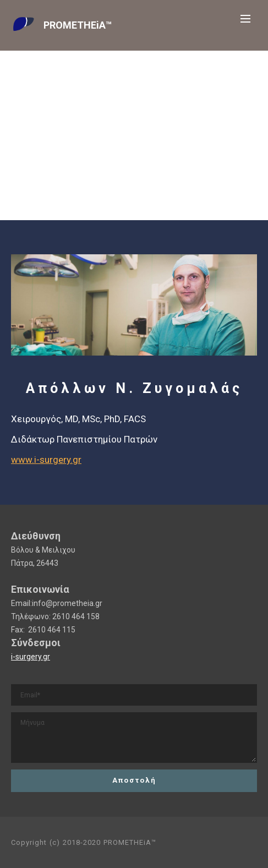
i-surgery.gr (31, 657)
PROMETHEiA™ (78, 25)
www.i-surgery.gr (46, 460)
